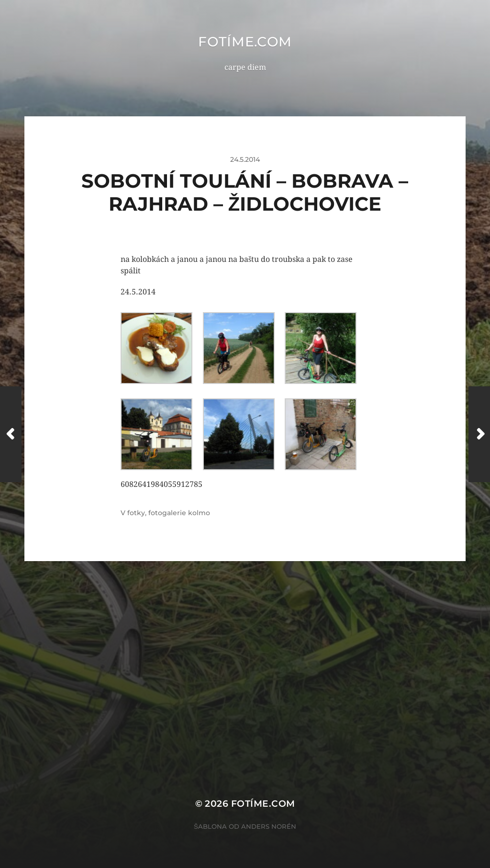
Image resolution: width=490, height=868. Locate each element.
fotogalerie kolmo (179, 513)
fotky (136, 513)
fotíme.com (245, 42)
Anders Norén (269, 826)
